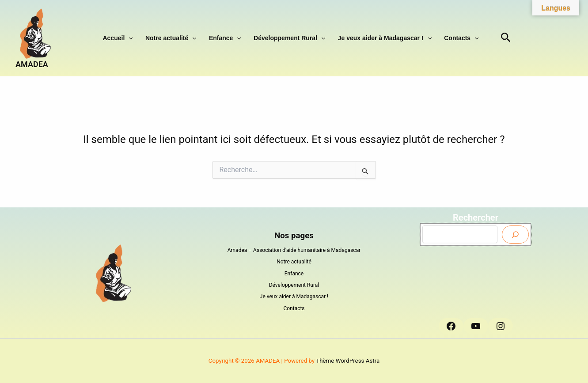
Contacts (452, 38)
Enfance (227, 38)
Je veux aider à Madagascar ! (379, 38)
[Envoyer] (515, 235)
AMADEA (32, 64)
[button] (138, 38)
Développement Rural (288, 38)
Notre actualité (176, 38)
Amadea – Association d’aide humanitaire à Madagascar (294, 250)
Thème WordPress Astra (348, 361)
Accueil (127, 38)
